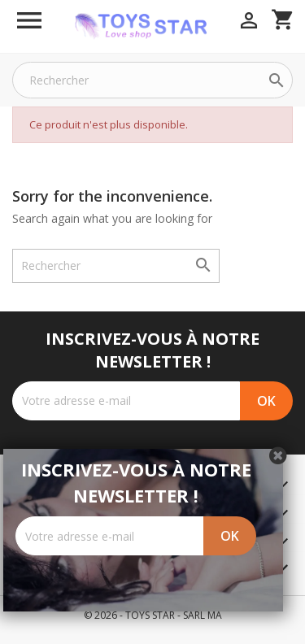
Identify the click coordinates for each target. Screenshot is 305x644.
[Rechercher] (152, 80)
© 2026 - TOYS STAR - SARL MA (153, 615)
